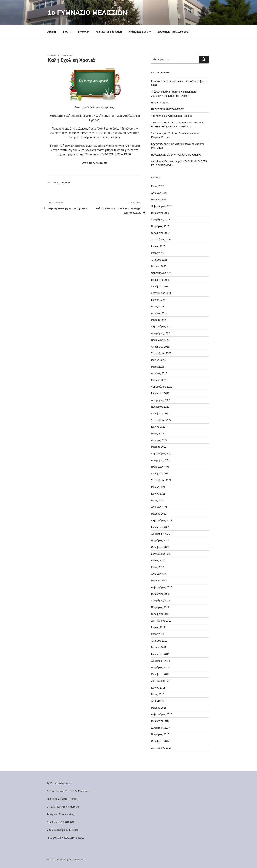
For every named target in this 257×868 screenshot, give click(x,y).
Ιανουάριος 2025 (160, 280)
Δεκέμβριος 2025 (161, 220)
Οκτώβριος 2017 (160, 741)
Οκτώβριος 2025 (160, 233)
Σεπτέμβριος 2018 (161, 681)
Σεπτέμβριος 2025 (161, 240)
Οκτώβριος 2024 (160, 286)
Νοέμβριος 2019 (160, 607)
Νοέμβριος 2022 (160, 407)
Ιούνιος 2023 (158, 360)
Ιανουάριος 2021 (160, 527)
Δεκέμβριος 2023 (161, 333)
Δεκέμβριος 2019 (161, 601)
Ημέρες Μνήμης (160, 102)
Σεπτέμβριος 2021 (161, 480)
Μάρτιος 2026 (159, 200)
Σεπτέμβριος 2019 (161, 621)
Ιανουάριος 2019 (160, 654)
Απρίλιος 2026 (159, 193)
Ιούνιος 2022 (158, 427)
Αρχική (52, 32)
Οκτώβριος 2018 (160, 674)
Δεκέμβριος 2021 (161, 460)
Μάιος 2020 (158, 567)
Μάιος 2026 (158, 186)
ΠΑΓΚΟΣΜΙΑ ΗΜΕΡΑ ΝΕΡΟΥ (168, 109)
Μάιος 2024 (158, 306)
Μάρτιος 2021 (159, 514)
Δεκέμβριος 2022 (161, 400)
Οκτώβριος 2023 (160, 347)
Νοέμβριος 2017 (160, 734)
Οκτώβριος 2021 (160, 474)
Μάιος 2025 (158, 253)
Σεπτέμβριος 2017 (161, 748)
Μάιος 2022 (158, 434)
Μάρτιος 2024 (159, 320)
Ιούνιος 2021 (158, 494)
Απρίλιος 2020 (159, 574)
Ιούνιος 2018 (158, 688)
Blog (67, 32)
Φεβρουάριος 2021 (162, 520)
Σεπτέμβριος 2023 (161, 353)
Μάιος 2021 (158, 500)
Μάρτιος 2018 (159, 708)
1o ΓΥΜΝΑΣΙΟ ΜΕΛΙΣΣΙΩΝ (88, 13)
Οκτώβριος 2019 (160, 614)
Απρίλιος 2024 (159, 313)
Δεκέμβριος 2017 (161, 728)
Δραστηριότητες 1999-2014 (173, 32)
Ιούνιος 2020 (158, 560)
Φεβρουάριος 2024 (162, 326)
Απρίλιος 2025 (159, 260)
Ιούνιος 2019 (158, 627)
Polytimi (68, 55)
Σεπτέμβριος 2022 (161, 420)
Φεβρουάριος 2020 (162, 587)
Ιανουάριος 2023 (160, 393)
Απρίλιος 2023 (159, 373)
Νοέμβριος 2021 (160, 467)
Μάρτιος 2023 (159, 380)
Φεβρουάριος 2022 (162, 454)
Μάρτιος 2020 (159, 581)
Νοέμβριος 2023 (160, 340)
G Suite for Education (109, 32)
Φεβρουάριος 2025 (162, 273)
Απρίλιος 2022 (159, 440)
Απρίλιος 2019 (159, 641)
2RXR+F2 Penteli (68, 799)
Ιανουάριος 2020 (160, 594)
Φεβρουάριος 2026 (162, 206)
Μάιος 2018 (158, 694)
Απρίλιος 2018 (159, 701)
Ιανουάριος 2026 (160, 213)
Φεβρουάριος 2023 (162, 387)
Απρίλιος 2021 (159, 507)
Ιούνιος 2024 (158, 300)
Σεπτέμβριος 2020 (161, 554)
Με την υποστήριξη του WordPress (66, 860)
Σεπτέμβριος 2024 (161, 293)
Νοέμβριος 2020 (160, 540)
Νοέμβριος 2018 (160, 667)
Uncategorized (61, 183)
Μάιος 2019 (158, 634)
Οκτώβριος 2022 (160, 414)
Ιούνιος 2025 (158, 246)
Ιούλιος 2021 (158, 487)
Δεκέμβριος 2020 (161, 534)
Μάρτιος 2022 (159, 447)
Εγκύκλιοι (83, 32)
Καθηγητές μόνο (140, 32)
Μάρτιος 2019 (159, 647)
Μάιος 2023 (158, 367)
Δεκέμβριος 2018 (161, 661)
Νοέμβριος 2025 (160, 226)
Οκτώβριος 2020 (160, 547)
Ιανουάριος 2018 (160, 721)
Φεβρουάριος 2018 (162, 714)
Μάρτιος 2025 (159, 266)
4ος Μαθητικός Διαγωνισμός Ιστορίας (172, 116)
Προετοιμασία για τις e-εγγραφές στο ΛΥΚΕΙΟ (176, 155)
